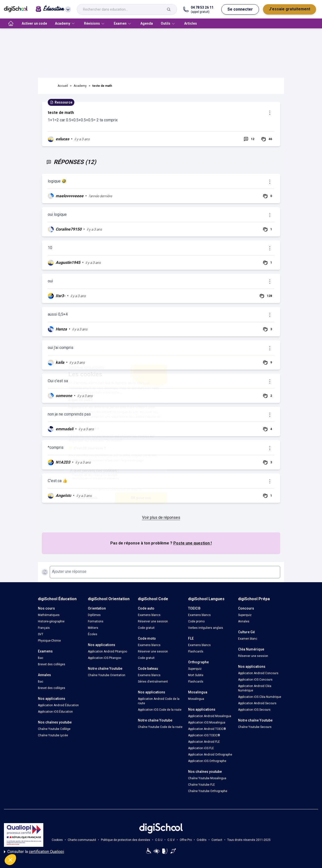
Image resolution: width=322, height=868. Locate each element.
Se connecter (240, 9)
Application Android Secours (257, 703)
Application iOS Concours (255, 680)
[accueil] (11, 23)
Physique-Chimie (49, 641)
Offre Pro (186, 840)
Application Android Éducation (58, 705)
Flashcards (196, 651)
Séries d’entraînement (153, 682)
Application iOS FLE (201, 748)
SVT (41, 634)
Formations (96, 621)
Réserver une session (153, 621)
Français (44, 628)
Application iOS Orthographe (207, 761)
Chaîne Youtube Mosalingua (207, 778)
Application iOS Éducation (55, 712)
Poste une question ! (193, 543)
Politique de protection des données (126, 840)
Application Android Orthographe (210, 755)
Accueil (63, 86)
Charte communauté (82, 840)
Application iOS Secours (254, 710)
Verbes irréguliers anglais (206, 628)
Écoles (93, 634)
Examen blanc (248, 639)
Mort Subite (196, 675)
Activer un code (34, 23)
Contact (217, 840)
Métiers (93, 628)
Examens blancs (149, 615)
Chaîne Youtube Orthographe (208, 791)
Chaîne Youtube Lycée (53, 735)
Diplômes (94, 615)
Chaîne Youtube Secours (255, 727)
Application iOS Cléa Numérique (260, 697)
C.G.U (159, 840)
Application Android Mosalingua (210, 716)
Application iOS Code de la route (160, 710)
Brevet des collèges (52, 664)
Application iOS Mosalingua (207, 723)
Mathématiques (49, 615)
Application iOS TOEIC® (204, 735)
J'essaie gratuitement (290, 9)
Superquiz (195, 669)
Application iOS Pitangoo (105, 658)
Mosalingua (196, 699)
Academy (80, 86)
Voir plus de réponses (161, 517)
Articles (191, 23)
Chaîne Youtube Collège (54, 729)
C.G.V (171, 840)
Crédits (202, 840)
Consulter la (34, 852)
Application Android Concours (258, 673)
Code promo (196, 621)
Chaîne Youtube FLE (201, 785)
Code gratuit (146, 628)
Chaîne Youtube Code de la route (160, 727)
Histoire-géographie (51, 621)
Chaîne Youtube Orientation (107, 675)
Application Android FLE (204, 742)
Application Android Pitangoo (107, 651)
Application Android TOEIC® (207, 729)
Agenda (147, 23)
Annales (244, 621)
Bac (41, 658)
